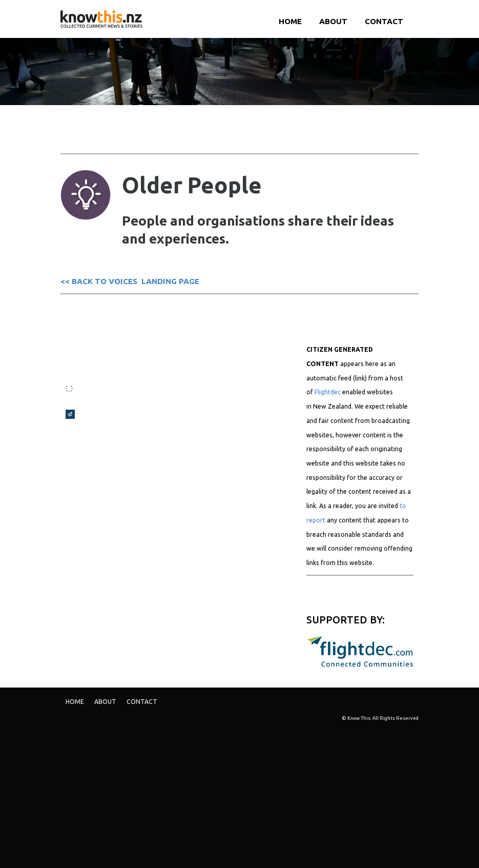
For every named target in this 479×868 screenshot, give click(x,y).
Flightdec (328, 392)
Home (290, 21)
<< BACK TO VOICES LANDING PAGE (130, 281)
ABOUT (333, 21)
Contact (384, 21)
